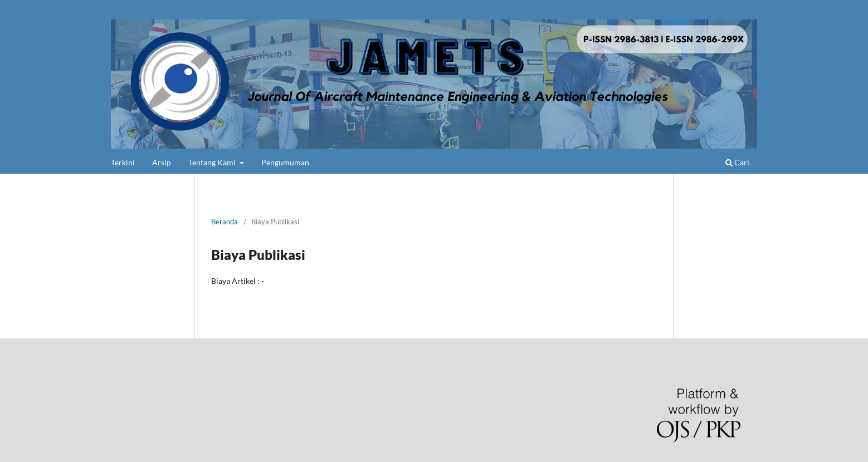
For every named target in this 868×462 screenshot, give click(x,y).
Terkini (123, 162)
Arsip (162, 162)
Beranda (225, 222)
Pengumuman (285, 162)
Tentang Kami (213, 162)
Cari (737, 162)
